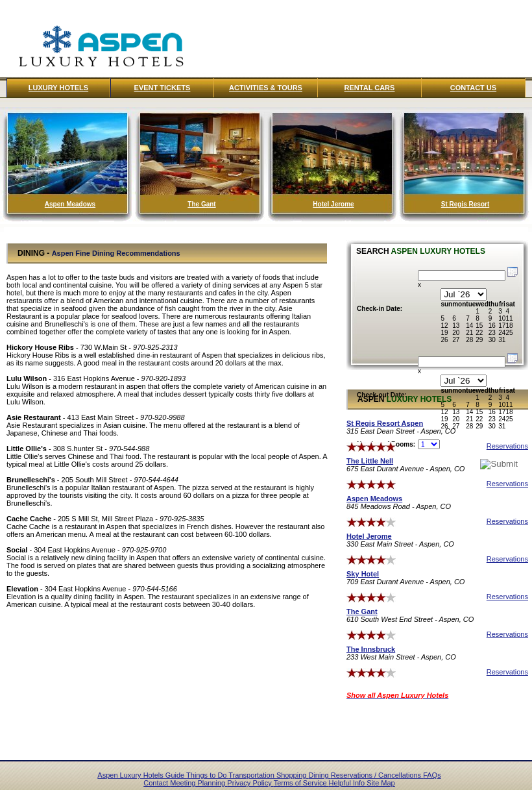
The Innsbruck (371, 649)
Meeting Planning (199, 783)
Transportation (252, 775)
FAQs (432, 775)
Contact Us (473, 88)
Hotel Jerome (333, 204)
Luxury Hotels (58, 88)
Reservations (507, 446)
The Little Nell (370, 461)
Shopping (293, 775)
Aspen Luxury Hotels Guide (142, 775)
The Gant (201, 204)
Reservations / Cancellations (377, 775)
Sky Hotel (363, 574)
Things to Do (207, 775)
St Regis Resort (465, 204)
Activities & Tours (266, 88)
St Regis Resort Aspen (385, 423)
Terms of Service (301, 783)
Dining (319, 775)
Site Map (381, 783)
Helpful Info (348, 783)
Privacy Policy (250, 783)
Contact (157, 783)
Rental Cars (370, 88)
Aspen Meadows (70, 204)
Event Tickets (163, 88)
